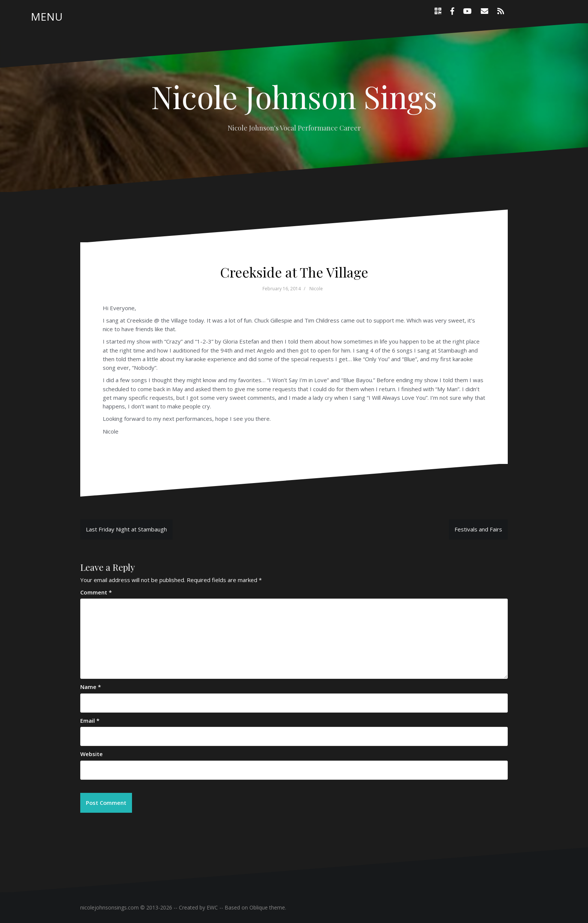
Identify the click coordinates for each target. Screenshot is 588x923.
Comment (96, 592)
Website (91, 754)
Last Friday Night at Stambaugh (126, 529)
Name (91, 687)
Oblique (259, 908)
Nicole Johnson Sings (294, 96)
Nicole (316, 289)
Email (90, 720)
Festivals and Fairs (478, 529)
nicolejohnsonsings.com (109, 908)
